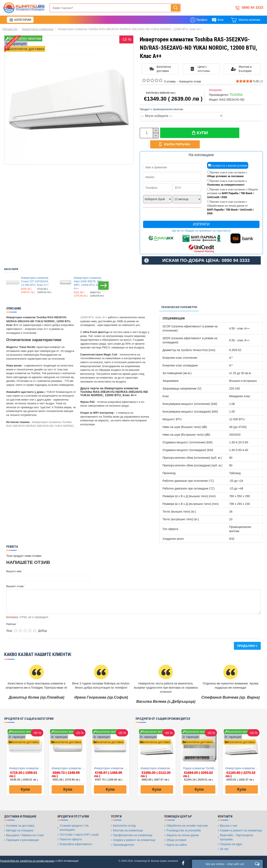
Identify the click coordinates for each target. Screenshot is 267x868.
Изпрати (201, 225)
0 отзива (170, 81)
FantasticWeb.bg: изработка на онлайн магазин (27, 859)
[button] (104, 286)
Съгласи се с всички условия (228, 166)
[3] (25, 628)
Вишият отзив (15, 587)
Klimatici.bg (10, 29)
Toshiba (236, 95)
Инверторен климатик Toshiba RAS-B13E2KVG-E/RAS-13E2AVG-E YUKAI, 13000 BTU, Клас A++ (242, 766)
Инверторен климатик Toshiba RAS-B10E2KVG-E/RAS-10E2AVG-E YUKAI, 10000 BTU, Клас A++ (158, 766)
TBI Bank (246, 194)
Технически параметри (179, 308)
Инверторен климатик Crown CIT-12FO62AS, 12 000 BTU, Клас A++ (35, 282)
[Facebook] (183, 861)
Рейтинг (11, 622)
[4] (30, 628)
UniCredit (213, 198)
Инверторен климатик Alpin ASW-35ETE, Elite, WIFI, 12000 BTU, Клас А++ (88, 284)
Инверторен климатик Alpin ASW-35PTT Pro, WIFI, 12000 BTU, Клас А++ (111, 766)
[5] (35, 628)
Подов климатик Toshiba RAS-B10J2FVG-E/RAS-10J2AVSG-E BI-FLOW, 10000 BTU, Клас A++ (200, 766)
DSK (224, 198)
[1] (16, 628)
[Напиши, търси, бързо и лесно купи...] (175, 8)
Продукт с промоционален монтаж (161, 109)
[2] (20, 628)
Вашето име (14, 572)
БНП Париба (230, 194)
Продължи (246, 644)
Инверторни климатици (38, 29)
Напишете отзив (190, 81)
